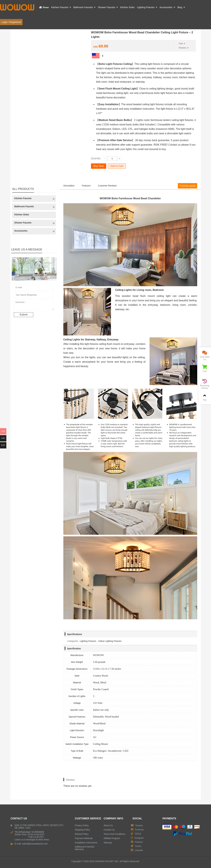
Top (205, 397)
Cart (205, 369)
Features (86, 186)
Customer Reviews (107, 186)
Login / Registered (11, 22)
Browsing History (205, 384)
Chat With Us (205, 356)
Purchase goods (187, 186)
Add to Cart (117, 166)
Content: (34, 305)
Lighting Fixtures (88, 641)
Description (69, 186)
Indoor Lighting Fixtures (110, 641)
